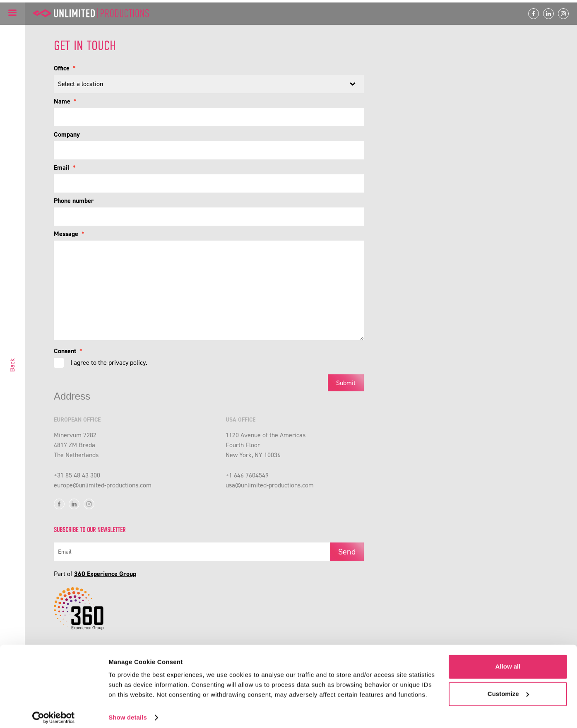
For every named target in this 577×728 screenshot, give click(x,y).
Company (67, 134)
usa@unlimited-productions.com (270, 489)
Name (65, 101)
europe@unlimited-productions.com (103, 489)
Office (65, 68)
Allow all (508, 661)
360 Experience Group (105, 577)
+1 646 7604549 (247, 479)
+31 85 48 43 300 (77, 479)
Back (12, 365)
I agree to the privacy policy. (109, 363)
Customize (508, 688)
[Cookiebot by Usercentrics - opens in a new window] (54, 712)
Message (69, 234)
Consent (68, 351)
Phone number (74, 201)
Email (65, 168)
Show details (128, 712)
